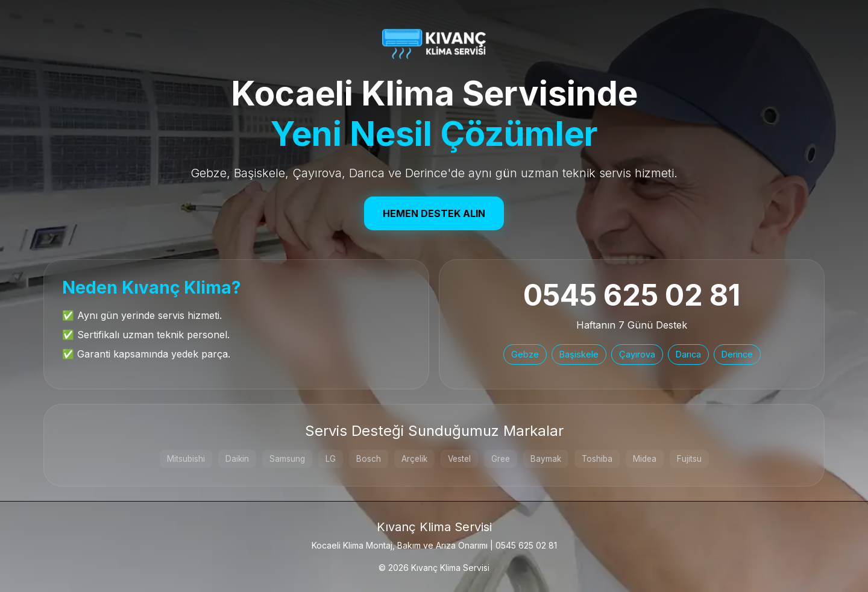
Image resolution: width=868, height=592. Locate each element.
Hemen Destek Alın (434, 213)
